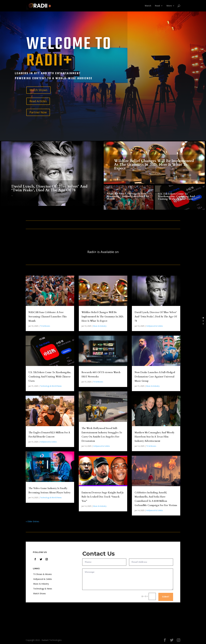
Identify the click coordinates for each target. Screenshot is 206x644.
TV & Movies (45, 326)
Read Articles (38, 101)
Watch (148, 6)
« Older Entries (32, 521)
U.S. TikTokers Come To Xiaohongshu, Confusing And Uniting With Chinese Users (176, 197)
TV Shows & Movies (42, 574)
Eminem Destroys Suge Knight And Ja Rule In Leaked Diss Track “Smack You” (103, 497)
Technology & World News (51, 386)
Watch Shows (38, 90)
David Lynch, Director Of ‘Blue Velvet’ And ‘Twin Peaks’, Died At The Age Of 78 (49, 191)
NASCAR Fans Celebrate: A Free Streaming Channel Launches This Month (128, 197)
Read (157, 6)
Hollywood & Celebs (48, 442)
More (169, 6)
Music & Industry (100, 326)
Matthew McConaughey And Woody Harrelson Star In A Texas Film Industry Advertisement (154, 437)
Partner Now (38, 112)
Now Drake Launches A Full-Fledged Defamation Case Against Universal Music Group (155, 377)
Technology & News (43, 589)
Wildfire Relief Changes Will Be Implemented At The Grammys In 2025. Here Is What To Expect (154, 166)
